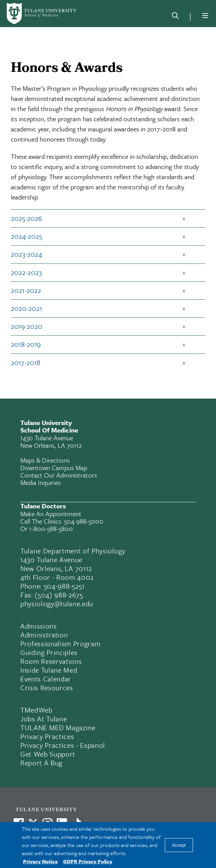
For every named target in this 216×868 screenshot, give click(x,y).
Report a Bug (41, 763)
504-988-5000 (84, 521)
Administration (44, 635)
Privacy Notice (40, 861)
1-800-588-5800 (51, 528)
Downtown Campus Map (54, 468)
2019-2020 (27, 326)
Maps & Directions (45, 460)
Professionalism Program (60, 643)
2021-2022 (26, 290)
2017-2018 (26, 362)
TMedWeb (36, 710)
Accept (179, 845)
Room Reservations (51, 661)
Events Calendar (46, 679)
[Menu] (205, 16)
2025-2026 (26, 218)
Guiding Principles (49, 652)
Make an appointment (51, 514)
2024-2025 (26, 236)
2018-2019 (26, 344)
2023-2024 (26, 254)
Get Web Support (48, 754)
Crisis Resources (47, 687)
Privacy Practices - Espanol (63, 745)
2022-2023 (26, 272)
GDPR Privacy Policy (88, 861)
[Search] (175, 17)
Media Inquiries (41, 482)
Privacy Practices (47, 736)
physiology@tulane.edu (57, 604)
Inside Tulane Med (49, 670)
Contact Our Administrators (59, 475)
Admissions (39, 626)
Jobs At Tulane (44, 719)
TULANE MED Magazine (58, 727)
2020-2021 (26, 308)
